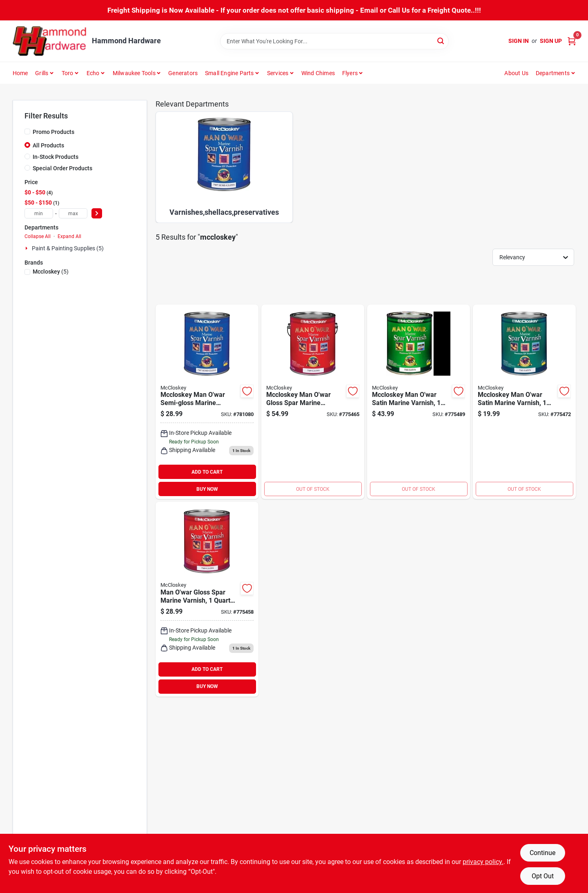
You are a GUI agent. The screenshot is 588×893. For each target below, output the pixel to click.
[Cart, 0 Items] (572, 41)
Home (20, 73)
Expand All (69, 236)
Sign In (519, 41)
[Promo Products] (27, 131)
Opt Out (543, 876)
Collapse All (38, 236)
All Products (48, 145)
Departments (553, 73)
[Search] (441, 41)
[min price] (39, 213)
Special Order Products (62, 168)
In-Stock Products (56, 157)
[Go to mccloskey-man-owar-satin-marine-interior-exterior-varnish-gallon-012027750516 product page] (419, 402)
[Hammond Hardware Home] (49, 41)
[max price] (73, 213)
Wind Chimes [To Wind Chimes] (318, 73)
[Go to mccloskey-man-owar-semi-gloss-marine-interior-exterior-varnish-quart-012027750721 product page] (207, 402)
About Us (516, 73)
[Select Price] (97, 213)
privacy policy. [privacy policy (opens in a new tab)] (483, 862)
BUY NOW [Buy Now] (207, 489)
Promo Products (53, 132)
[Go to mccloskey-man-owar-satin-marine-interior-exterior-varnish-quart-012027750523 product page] (524, 402)
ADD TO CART (207, 472)
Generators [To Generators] (183, 73)
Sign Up (551, 41)
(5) (51, 272)
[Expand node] (27, 248)
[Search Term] (334, 41)
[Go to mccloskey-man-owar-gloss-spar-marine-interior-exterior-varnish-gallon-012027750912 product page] (313, 402)
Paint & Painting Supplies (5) (68, 248)
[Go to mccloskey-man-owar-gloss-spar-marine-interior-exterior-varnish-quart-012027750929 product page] (207, 599)
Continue (542, 853)
